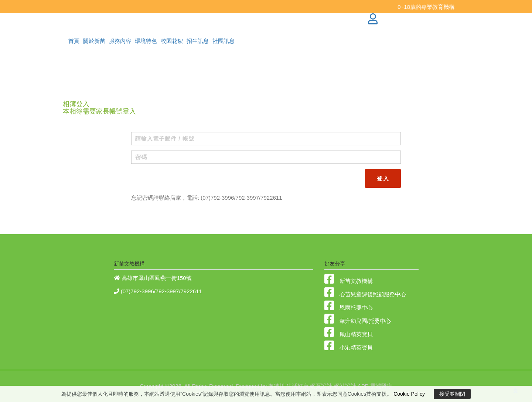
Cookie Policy (409, 394)
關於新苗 (94, 41)
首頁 (74, 41)
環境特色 (146, 41)
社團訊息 (224, 41)
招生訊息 (198, 41)
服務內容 (120, 41)
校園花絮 (172, 41)
